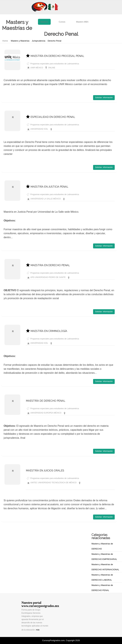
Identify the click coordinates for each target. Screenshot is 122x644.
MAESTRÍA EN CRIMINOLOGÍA (47, 331)
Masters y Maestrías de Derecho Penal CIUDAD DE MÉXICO (79, 129)
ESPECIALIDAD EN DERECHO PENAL (51, 117)
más (38, 630)
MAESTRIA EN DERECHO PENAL (48, 265)
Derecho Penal (54, 41)
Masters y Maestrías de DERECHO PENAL (102, 588)
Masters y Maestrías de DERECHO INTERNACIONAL (105, 567)
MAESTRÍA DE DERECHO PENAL (46, 401)
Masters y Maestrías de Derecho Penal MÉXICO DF (88, 199)
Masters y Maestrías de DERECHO (102, 546)
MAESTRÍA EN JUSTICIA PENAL (47, 187)
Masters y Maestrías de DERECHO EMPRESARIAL (104, 557)
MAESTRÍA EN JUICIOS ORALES (45, 471)
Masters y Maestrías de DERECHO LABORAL (102, 577)
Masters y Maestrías (20, 41)
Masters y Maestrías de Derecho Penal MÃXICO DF (89, 413)
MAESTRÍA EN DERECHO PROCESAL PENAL (55, 56)
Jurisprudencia (39, 41)
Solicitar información (104, 98)
